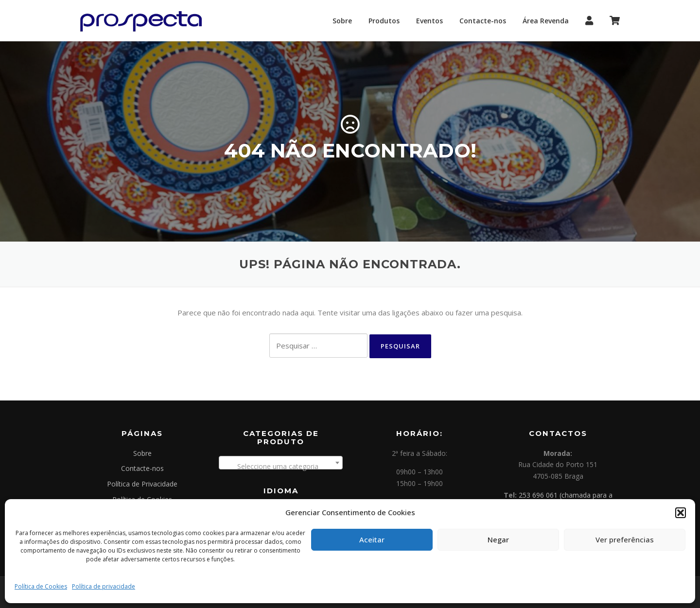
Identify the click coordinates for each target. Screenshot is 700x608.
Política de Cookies (41, 586)
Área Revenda (546, 21)
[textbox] (281, 467)
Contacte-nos (483, 21)
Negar (498, 539)
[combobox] (281, 463)
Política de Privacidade (142, 484)
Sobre (342, 21)
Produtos (384, 21)
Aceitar (372, 539)
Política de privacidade (104, 586)
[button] (681, 513)
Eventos (429, 21)
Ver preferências (625, 539)
